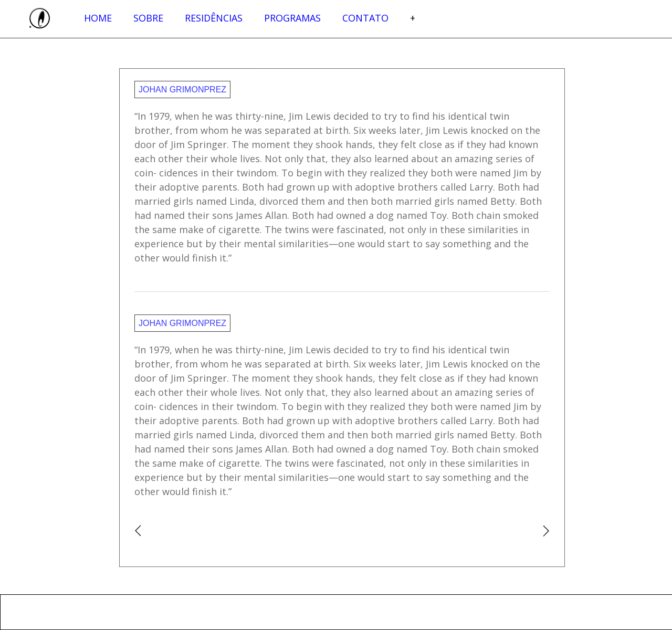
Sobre (148, 18)
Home (98, 18)
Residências (214, 18)
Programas (292, 18)
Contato (365, 18)
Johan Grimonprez (182, 90)
